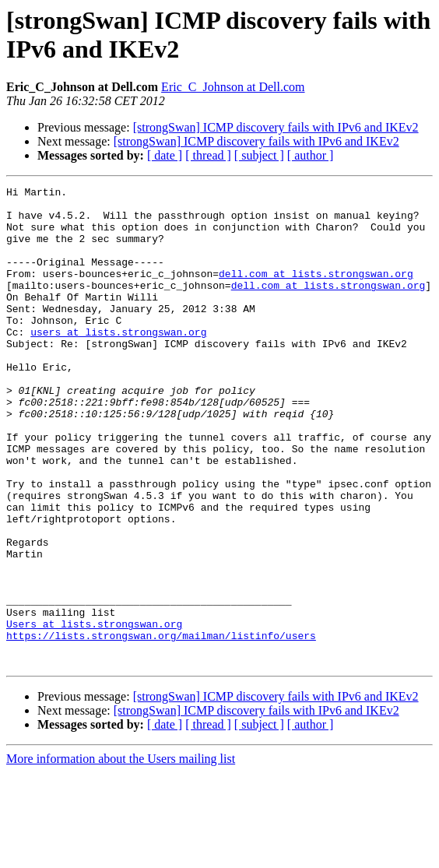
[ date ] (165, 155)
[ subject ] (259, 155)
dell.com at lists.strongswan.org (316, 292)
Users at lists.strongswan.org (94, 712)
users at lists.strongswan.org (118, 362)
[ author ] (311, 155)
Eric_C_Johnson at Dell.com (233, 87)
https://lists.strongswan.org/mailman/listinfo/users (161, 726)
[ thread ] (208, 155)
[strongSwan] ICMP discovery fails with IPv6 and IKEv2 (276, 127)
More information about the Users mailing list (121, 854)
